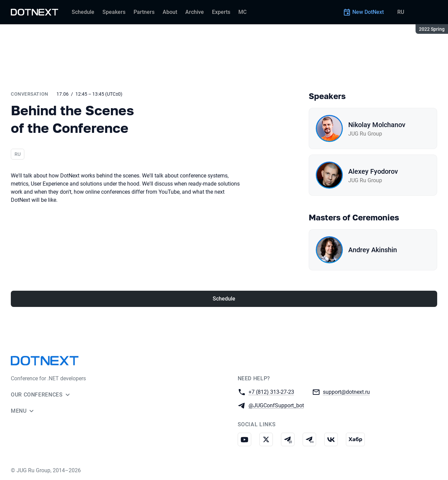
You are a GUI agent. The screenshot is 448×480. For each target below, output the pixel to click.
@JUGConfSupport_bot (276, 405)
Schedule (224, 299)
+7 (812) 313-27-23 (271, 392)
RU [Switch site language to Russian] (401, 12)
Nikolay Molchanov (377, 125)
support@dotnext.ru (346, 392)
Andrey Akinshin (373, 250)
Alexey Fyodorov (373, 171)
